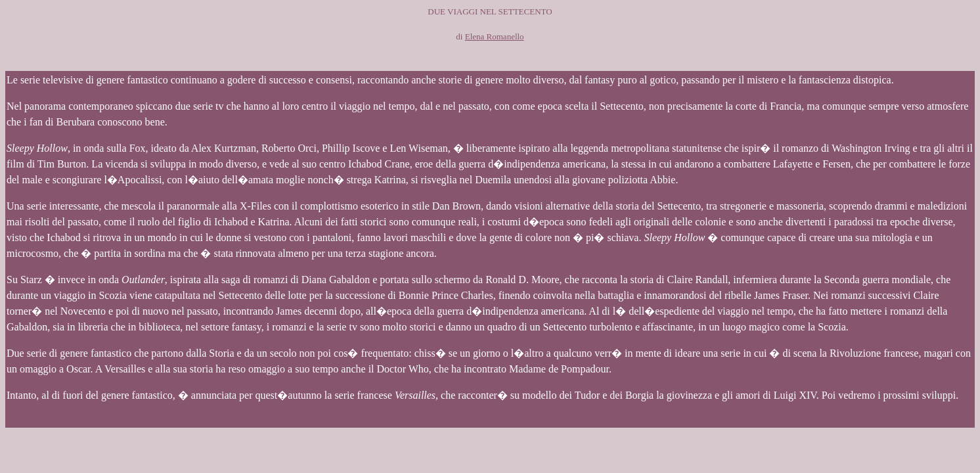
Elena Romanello (495, 36)
